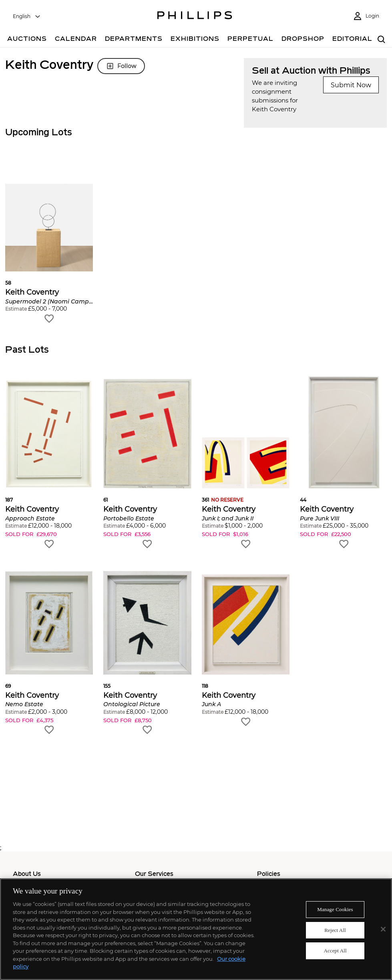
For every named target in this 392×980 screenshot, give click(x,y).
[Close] (383, 929)
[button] (49, 242)
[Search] (381, 40)
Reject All (335, 930)
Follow (121, 66)
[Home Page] (195, 16)
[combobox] (27, 16)
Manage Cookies (335, 909)
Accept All (335, 951)
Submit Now (351, 85)
